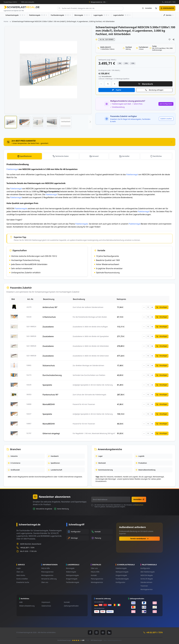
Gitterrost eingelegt (51, 433)
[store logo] (22, 7)
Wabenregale (71, 572)
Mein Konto (21, 575)
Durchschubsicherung (52, 375)
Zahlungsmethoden (71, 606)
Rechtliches (157, 156)
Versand (95, 156)
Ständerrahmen (146, 582)
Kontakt (94, 575)
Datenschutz (139, 505)
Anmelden (139, 499)
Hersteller (126, 156)
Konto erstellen (22, 579)
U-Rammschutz (49, 317)
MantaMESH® (49, 404)
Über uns (20, 572)
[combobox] (90, 8)
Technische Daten (62, 156)
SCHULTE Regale (147, 579)
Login (19, 568)
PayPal (118, 90)
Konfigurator (120, 582)
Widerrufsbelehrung (27, 606)
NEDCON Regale (147, 575)
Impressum (46, 602)
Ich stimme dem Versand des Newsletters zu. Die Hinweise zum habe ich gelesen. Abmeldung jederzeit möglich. (119, 506)
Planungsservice (47, 572)
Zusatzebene (48, 327)
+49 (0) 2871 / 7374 (170, 2)
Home (6, 21)
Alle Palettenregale (148, 572)
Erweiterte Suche (23, 582)
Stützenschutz (49, 366)
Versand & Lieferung (49, 579)
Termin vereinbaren (139, 539)
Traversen (144, 586)
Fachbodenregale (73, 582)
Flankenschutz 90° (51, 395)
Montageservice (47, 575)
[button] (11, 122)
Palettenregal (12, 169)
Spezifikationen (26, 156)
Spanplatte (47, 385)
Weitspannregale (72, 575)
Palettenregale (21, 209)
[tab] (89, 142)
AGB (21, 602)
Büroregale (70, 568)
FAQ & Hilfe (45, 568)
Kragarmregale (72, 579)
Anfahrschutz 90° (50, 307)
